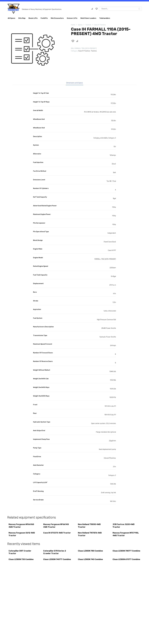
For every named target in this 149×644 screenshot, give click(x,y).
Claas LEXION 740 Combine (91, 562)
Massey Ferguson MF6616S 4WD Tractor (22, 526)
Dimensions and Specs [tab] (75, 83)
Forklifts (44, 18)
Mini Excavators (57, 18)
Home (73, 25)
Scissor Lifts (72, 18)
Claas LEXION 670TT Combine (122, 563)
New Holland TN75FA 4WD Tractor (90, 535)
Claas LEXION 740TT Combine (53, 563)
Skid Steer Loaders (88, 18)
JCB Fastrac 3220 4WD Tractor (124, 526)
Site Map (22, 18)
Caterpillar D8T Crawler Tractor (20, 554)
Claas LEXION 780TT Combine (122, 554)
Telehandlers (105, 18)
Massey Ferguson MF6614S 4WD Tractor (56, 526)
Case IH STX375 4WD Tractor (53, 535)
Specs (80, 25)
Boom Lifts (33, 18)
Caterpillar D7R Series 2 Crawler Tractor (55, 554)
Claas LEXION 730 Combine (21, 562)
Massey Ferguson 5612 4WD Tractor (22, 535)
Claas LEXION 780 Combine (91, 553)
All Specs (11, 18)
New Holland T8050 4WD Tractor (90, 526)
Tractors (88, 25)
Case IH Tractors (100, 25)
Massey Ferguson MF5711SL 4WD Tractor (126, 535)
